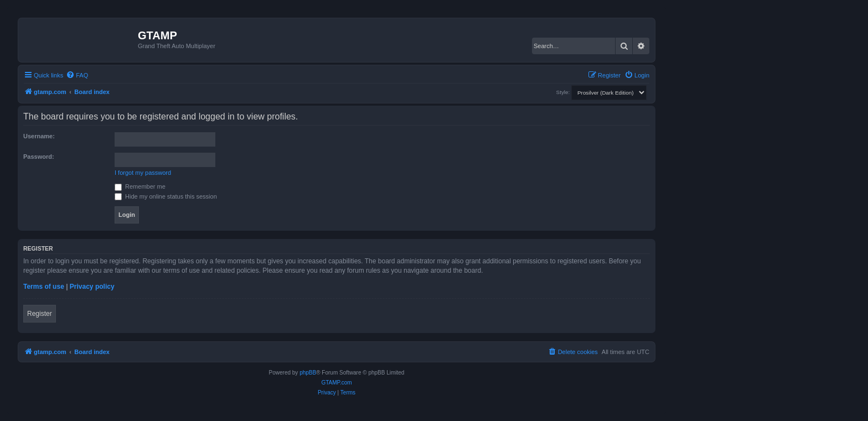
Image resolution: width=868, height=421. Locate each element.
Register (40, 314)
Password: (39, 157)
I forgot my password (143, 173)
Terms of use (44, 287)
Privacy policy (92, 287)
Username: (39, 136)
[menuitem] (77, 75)
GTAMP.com (336, 383)
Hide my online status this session (166, 196)
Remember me (140, 186)
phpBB (308, 373)
